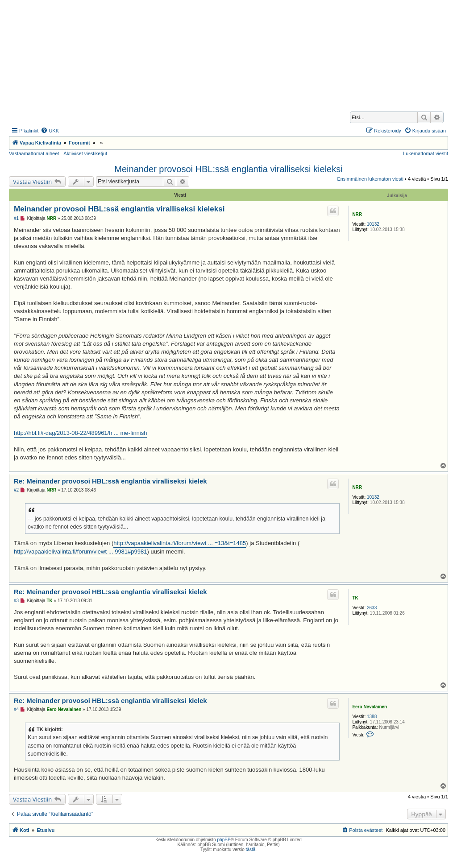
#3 (16, 601)
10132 (373, 224)
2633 (372, 608)
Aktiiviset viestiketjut (85, 153)
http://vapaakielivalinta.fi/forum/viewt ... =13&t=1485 (180, 543)
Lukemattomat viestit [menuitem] (426, 153)
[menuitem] (50, 131)
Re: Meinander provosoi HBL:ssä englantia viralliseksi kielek (110, 481)
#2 (16, 490)
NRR (357, 214)
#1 (16, 218)
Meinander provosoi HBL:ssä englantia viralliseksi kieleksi (228, 169)
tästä (251, 849)
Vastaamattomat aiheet (34, 153)
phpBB (224, 840)
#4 (16, 709)
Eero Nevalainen (370, 707)
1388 (372, 717)
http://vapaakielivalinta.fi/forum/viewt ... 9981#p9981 (80, 552)
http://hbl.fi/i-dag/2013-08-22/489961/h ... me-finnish (80, 433)
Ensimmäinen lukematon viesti (370, 179)
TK (355, 598)
